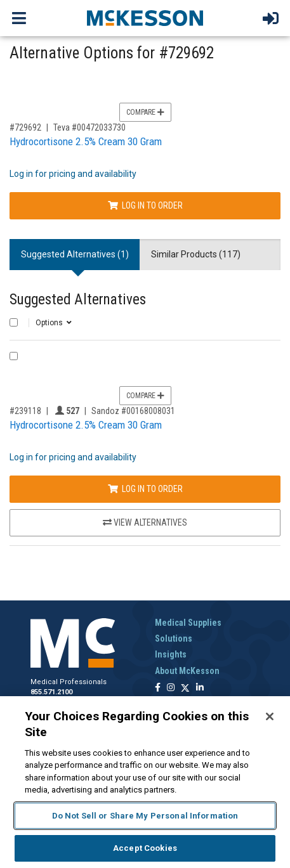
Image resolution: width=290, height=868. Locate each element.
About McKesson (187, 671)
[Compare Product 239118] (14, 356)
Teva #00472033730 (89, 127)
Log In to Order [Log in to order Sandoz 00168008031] (145, 489)
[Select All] (14, 322)
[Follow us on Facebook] (158, 688)
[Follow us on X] (185, 688)
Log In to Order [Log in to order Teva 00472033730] (145, 205)
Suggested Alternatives (78, 300)
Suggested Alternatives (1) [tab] (75, 254)
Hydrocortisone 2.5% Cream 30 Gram (86, 141)
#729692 (25, 127)
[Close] (270, 716)
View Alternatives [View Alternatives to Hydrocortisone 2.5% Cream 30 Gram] (145, 522)
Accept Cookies (145, 848)
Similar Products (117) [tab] (196, 254)
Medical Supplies (188, 623)
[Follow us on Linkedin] (200, 688)
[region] (145, 782)
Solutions (174, 638)
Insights (171, 654)
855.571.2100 (51, 692)
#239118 (25, 411)
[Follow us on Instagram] (171, 688)
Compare (145, 112)
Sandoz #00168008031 (133, 411)
